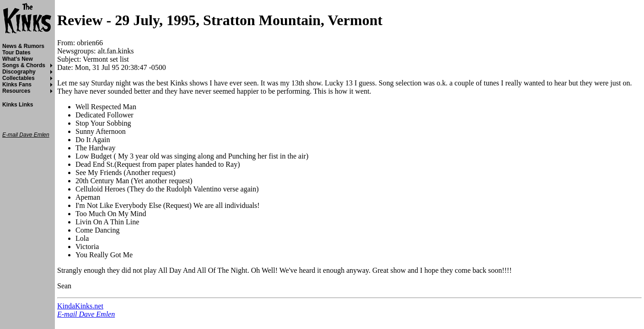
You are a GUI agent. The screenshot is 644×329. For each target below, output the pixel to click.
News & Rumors (23, 46)
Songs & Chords (24, 65)
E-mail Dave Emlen (86, 314)
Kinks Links (18, 105)
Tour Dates (16, 53)
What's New (18, 59)
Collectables (19, 78)
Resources (16, 91)
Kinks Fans (17, 85)
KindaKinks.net (80, 306)
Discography (19, 72)
